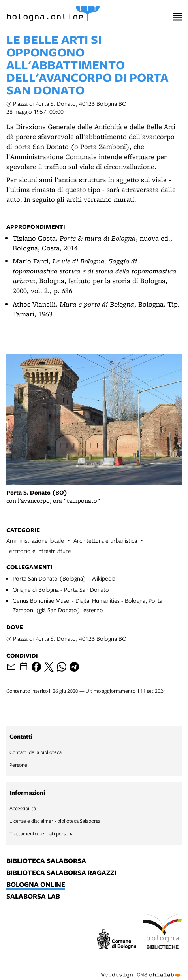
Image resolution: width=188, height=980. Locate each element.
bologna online (36, 885)
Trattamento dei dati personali (43, 833)
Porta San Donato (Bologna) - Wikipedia (64, 578)
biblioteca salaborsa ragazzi (61, 873)
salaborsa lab (33, 897)
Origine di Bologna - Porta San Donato (61, 589)
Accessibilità (23, 808)
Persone (18, 765)
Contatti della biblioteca (36, 752)
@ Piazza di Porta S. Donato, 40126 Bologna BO (66, 638)
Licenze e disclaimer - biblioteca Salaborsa (55, 821)
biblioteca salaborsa (46, 861)
